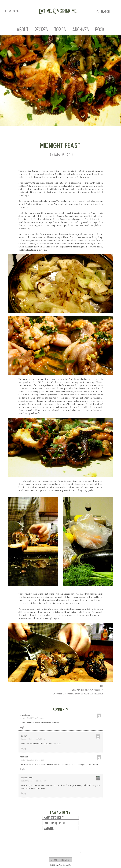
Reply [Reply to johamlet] (22, 728)
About (22, 29)
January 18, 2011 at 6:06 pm (32, 718)
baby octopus (82, 690)
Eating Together (96, 694)
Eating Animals (69, 694)
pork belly (98, 690)
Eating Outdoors (82, 694)
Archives (81, 29)
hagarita (25, 778)
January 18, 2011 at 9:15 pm (32, 760)
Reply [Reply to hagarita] (24, 793)
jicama (91, 690)
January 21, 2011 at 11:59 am (34, 781)
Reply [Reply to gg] (24, 748)
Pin (101, 686)
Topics (60, 29)
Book (100, 29)
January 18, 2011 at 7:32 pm (33, 739)
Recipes (41, 29)
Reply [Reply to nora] (22, 769)
